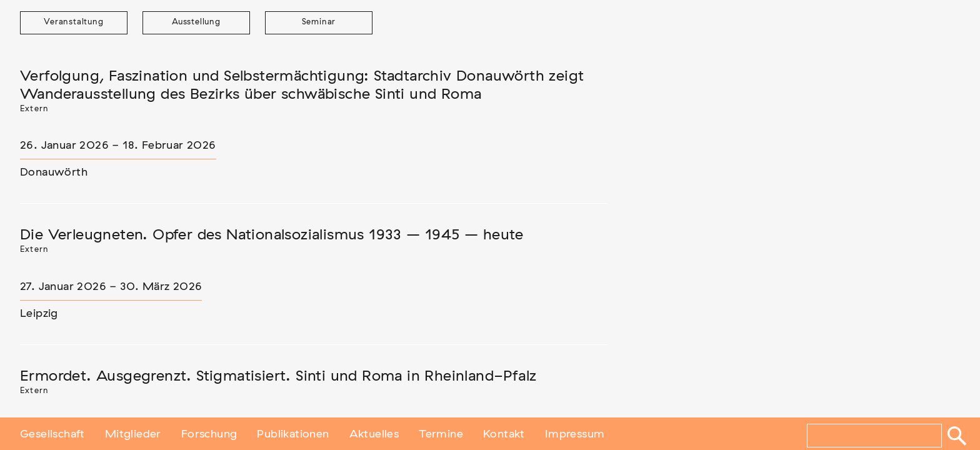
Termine (441, 433)
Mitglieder (133, 433)
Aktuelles (374, 433)
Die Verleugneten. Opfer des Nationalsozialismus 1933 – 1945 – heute (272, 235)
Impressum (575, 433)
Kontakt (504, 433)
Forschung (209, 433)
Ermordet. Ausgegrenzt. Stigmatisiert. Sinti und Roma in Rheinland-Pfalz (278, 376)
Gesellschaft (52, 433)
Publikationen (293, 433)
